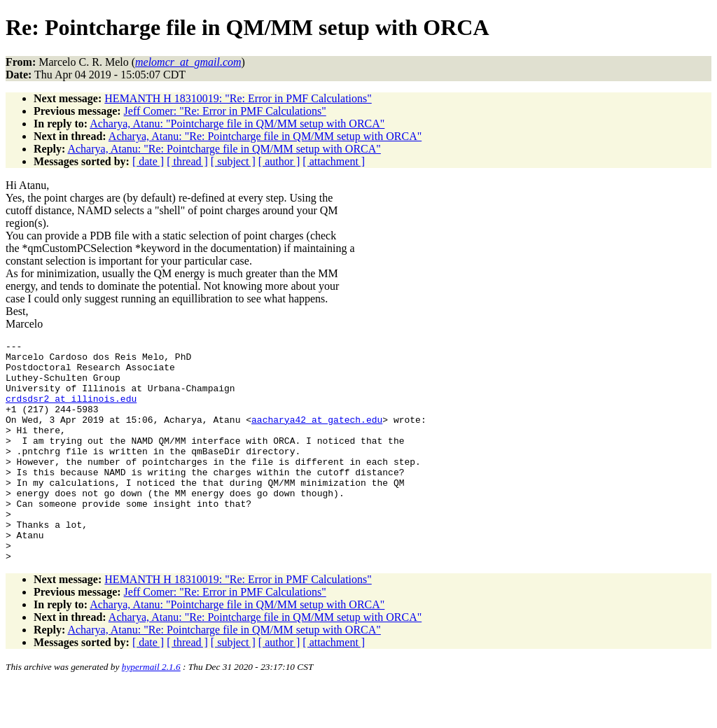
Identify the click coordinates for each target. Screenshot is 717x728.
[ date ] (148, 161)
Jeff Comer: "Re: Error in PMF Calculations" (225, 111)
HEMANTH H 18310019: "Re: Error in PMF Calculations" (238, 98)
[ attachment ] (334, 161)
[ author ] (279, 161)
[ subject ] (233, 161)
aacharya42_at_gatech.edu (317, 436)
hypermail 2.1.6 (151, 711)
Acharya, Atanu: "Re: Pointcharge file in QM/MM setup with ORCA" (265, 136)
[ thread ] (187, 161)
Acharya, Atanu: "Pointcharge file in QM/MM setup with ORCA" (237, 124)
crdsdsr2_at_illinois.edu (71, 411)
